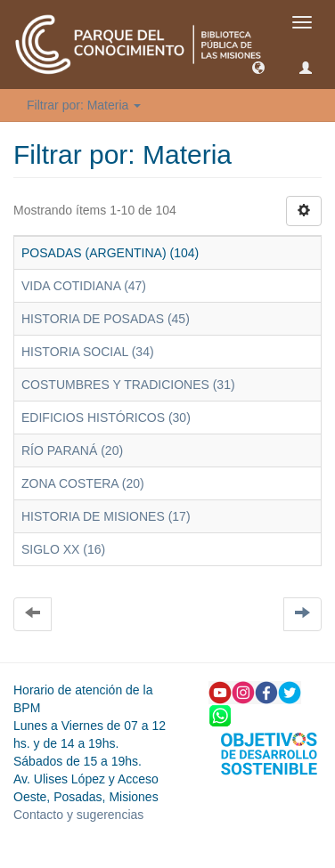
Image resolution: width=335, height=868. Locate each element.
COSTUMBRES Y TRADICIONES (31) (128, 385)
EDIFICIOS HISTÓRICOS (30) (106, 418)
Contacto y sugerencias (78, 815)
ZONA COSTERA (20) (83, 483)
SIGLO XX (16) (63, 549)
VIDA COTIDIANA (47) (84, 286)
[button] (258, 67)
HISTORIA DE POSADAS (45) (106, 319)
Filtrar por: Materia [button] (84, 105)
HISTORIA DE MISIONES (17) (106, 516)
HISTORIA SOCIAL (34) (88, 352)
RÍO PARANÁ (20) (72, 450)
